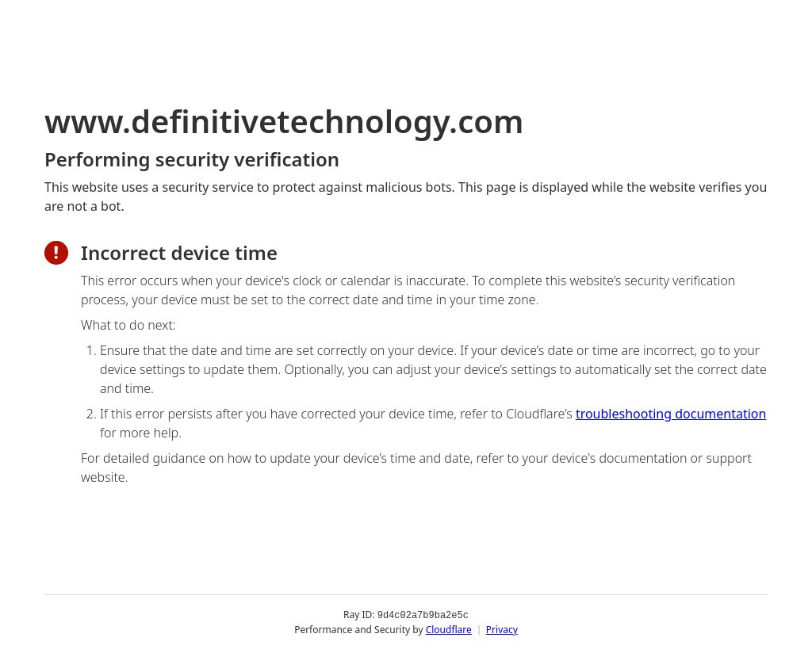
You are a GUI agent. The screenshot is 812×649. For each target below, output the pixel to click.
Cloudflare (449, 629)
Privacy (502, 629)
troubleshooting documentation (671, 414)
